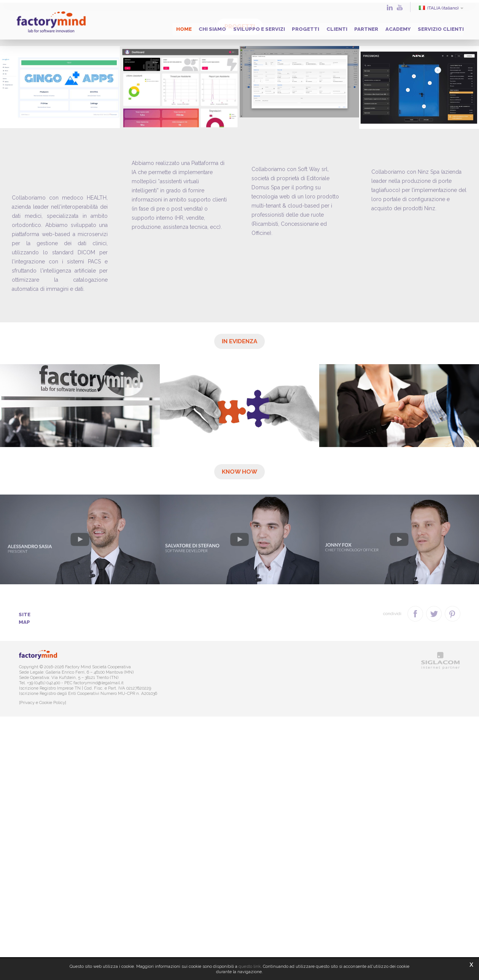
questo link (250, 966)
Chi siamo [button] (180, 27)
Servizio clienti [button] (435, 27)
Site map (33, 884)
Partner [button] (352, 27)
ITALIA (438, 8)
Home (147, 27)
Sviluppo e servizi (231, 27)
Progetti (282, 27)
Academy (388, 27)
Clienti (318, 27)
